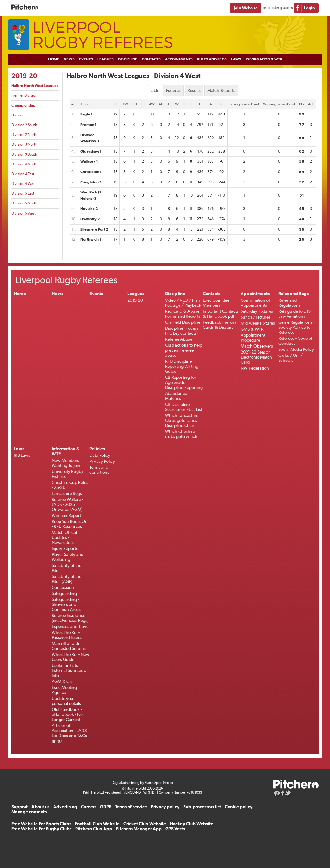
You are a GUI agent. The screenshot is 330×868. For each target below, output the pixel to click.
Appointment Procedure (253, 338)
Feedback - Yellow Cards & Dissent (219, 325)
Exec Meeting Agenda (64, 690)
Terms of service (131, 807)
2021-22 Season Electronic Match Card (256, 357)
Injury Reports (65, 548)
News (69, 59)
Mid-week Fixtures (258, 323)
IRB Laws (22, 455)
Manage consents (29, 812)
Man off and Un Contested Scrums (69, 646)
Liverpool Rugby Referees (165, 35)
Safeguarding (64, 593)
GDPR (106, 807)
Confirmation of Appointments (255, 303)
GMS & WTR (252, 329)
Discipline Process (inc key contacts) (182, 331)
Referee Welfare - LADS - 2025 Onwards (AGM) (67, 504)
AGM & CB (62, 681)
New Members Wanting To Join (66, 463)
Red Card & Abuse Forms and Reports (183, 314)
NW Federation (255, 368)
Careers (89, 807)
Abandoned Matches (176, 396)
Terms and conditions (99, 470)
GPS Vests (175, 829)
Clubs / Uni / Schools (290, 358)
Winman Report (66, 515)
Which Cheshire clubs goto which (181, 434)
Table (155, 90)
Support (20, 807)
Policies (97, 449)
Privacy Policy (102, 461)
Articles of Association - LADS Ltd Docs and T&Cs (69, 731)
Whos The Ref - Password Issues (67, 635)
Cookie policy (239, 807)
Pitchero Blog (277, 794)
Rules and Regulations (289, 303)
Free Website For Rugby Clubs (41, 829)
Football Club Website (97, 824)
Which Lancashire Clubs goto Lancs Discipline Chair (182, 420)
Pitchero (25, 7)
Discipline (128, 59)
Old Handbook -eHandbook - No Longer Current (67, 714)
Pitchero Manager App (139, 829)
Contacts (151, 59)
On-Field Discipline (183, 322)
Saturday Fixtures (257, 311)
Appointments (179, 59)
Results (194, 90)
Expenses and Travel (71, 626)
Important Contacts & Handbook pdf (221, 314)
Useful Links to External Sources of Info (70, 670)
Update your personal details (66, 701)
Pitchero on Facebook (283, 794)
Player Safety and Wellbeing (68, 557)
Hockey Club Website (191, 824)
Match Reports (221, 90)
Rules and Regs (212, 59)
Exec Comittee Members (216, 303)
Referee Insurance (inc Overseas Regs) (70, 618)
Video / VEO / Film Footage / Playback (183, 303)
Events (86, 59)
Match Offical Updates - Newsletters (64, 537)
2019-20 (24, 76)
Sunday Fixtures (256, 317)
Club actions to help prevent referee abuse (184, 350)
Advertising (65, 807)
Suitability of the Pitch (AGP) (66, 579)
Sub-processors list (202, 807)
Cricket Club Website (145, 824)
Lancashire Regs (67, 493)
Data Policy (100, 455)
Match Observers (257, 346)
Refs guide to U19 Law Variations (295, 314)
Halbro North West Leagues (35, 86)
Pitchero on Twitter (288, 794)
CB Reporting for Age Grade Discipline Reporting (184, 382)
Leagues (105, 59)
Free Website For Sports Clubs (41, 824)
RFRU (57, 742)
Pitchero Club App (94, 829)
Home (54, 59)
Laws (236, 59)
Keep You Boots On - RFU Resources (70, 524)
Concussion (63, 587)
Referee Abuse (179, 339)
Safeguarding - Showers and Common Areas (66, 604)
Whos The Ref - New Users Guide (71, 657)
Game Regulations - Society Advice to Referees (296, 327)
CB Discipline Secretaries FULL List (184, 407)
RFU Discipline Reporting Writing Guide (182, 366)
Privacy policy (165, 807)
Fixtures (173, 90)
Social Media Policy (296, 349)
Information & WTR (264, 59)
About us (40, 807)
